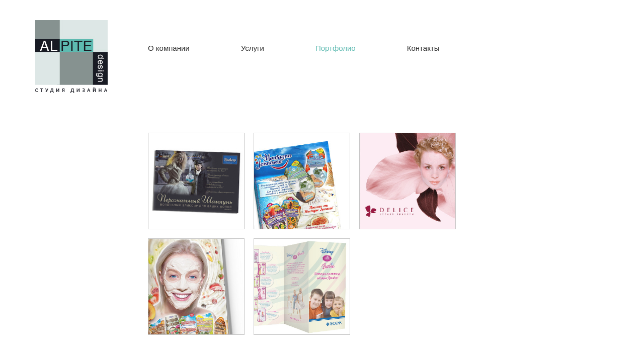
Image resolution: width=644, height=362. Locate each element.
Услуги (253, 48)
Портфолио (336, 48)
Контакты (423, 48)
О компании (169, 48)
